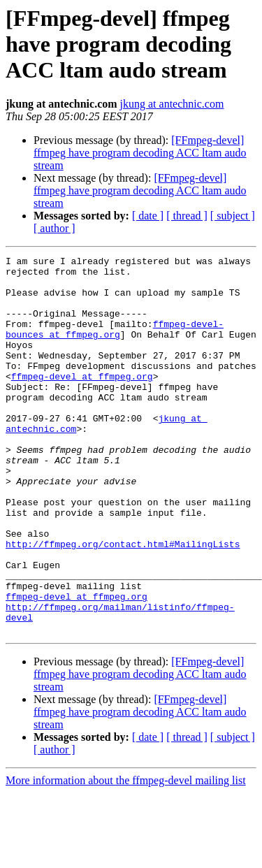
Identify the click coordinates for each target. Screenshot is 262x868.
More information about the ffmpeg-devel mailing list (126, 856)
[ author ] (54, 228)
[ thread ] (187, 216)
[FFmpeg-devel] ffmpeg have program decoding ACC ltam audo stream (140, 153)
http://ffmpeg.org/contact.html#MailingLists (123, 602)
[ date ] (148, 216)
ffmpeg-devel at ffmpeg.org (82, 401)
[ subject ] (233, 216)
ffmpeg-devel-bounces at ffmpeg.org (115, 345)
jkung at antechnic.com (172, 104)
